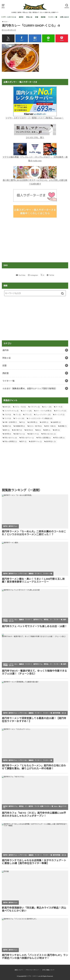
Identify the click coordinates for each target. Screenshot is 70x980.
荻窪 (37, 17)
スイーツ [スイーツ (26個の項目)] (27, 411)
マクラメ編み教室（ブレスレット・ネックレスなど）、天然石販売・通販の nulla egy (35, 157)
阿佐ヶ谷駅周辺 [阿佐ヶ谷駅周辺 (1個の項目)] (11, 442)
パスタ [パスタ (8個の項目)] (8, 415)
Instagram (34, 275)
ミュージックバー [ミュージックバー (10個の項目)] (43, 415)
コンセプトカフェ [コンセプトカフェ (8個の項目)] (11, 411)
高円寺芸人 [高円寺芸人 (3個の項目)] (51, 442)
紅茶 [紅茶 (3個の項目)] (57, 430)
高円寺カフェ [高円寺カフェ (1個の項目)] (36, 442)
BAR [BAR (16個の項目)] (7, 407)
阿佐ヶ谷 (29, 17)
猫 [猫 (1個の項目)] (39, 430)
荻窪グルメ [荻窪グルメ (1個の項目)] (20, 434)
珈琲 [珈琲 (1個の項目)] (48, 430)
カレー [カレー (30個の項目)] (48, 407)
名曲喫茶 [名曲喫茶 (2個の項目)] (57, 422)
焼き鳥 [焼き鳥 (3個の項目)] (30, 430)
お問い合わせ (64, 17)
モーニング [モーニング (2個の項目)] (60, 415)
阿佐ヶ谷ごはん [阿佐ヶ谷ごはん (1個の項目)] (49, 434)
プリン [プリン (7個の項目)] (28, 415)
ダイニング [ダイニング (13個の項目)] (61, 411)
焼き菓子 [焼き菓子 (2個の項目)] (18, 430)
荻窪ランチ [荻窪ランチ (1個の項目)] (34, 434)
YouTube (22, 275)
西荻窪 (43, 17)
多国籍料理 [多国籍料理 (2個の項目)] (20, 426)
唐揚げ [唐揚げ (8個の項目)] (8, 426)
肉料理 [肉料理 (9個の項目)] (8, 434)
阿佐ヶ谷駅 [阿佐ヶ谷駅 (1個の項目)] (60, 438)
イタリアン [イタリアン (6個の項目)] (35, 407)
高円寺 (21, 17)
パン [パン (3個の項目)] (18, 415)
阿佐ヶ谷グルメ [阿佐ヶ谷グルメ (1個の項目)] (27, 438)
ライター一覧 (53, 17)
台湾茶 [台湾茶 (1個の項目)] (45, 422)
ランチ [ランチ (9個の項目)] (8, 418)
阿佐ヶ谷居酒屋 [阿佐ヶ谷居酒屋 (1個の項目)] (44, 438)
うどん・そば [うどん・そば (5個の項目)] (20, 407)
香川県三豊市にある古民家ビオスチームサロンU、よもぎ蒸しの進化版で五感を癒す (35, 180)
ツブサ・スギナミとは (9, 17)
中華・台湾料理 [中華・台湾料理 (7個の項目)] (11, 422)
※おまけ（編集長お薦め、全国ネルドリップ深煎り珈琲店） (30, 388)
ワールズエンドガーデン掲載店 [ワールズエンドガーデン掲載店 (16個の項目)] (40, 418)
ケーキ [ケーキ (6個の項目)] (59, 407)
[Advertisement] (35, 240)
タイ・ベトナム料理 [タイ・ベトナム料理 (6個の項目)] (44, 411)
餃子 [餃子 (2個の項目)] (24, 442)
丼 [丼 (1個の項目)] (23, 422)
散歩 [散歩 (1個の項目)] (7, 430)
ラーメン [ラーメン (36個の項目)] (20, 418)
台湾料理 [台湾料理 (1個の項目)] (33, 422)
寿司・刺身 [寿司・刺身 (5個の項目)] (51, 426)
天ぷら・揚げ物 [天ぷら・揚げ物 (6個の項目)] (35, 426)
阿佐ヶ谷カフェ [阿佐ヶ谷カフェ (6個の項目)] (11, 438)
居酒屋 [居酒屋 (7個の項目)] (63, 426)
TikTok (52, 275)
